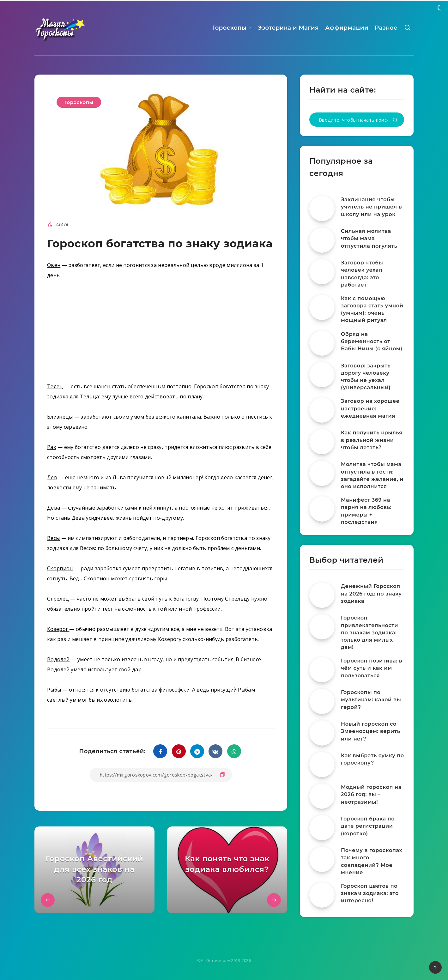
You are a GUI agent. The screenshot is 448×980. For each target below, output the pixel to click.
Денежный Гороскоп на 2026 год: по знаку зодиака (371, 593)
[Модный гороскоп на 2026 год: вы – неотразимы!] (322, 796)
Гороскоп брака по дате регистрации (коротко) (368, 826)
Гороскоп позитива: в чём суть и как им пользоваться (372, 668)
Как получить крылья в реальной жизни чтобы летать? (372, 440)
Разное (386, 28)
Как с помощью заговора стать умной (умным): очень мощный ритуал (372, 309)
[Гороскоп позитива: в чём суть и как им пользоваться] (322, 670)
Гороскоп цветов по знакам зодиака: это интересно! (370, 893)
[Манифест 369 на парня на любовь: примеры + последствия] (322, 509)
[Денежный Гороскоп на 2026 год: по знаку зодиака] (322, 595)
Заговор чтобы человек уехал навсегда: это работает (362, 274)
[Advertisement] (161, 333)
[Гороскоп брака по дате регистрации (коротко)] (322, 828)
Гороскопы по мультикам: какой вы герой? (371, 700)
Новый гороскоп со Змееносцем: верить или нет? (371, 731)
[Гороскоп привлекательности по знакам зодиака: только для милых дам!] (322, 627)
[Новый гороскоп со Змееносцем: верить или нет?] (322, 733)
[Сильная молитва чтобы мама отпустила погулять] (322, 240)
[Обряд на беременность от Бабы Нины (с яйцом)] (322, 343)
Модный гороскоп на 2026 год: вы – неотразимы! (371, 794)
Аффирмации (347, 28)
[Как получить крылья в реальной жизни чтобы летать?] (322, 442)
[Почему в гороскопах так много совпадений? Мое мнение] (322, 859)
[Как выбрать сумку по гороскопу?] (322, 765)
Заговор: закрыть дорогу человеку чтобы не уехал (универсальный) (366, 377)
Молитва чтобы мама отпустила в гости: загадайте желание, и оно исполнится (372, 475)
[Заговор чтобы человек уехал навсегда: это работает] (322, 272)
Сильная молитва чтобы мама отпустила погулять (369, 238)
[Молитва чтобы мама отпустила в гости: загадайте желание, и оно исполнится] (322, 473)
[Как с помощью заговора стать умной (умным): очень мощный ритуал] (322, 307)
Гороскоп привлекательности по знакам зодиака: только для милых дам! (369, 632)
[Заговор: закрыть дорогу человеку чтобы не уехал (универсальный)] (322, 375)
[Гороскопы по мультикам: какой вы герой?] (322, 701)
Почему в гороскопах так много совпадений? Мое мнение (372, 861)
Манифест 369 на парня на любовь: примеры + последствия (366, 511)
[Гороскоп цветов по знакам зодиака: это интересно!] (322, 895)
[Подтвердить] (395, 120)
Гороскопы (230, 28)
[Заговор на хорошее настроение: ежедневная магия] (322, 410)
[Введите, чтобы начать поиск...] (357, 120)
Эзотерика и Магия (288, 28)
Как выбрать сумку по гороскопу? (372, 759)
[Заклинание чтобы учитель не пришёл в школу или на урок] (322, 209)
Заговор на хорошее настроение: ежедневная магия (370, 408)
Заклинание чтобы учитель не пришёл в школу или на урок (371, 207)
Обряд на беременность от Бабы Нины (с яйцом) (372, 341)
